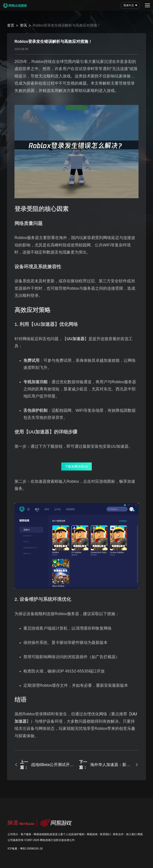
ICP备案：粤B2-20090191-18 (25, 849)
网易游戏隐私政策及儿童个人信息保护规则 (59, 834)
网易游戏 (92, 834)
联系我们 (105, 834)
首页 (11, 25)
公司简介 (13, 834)
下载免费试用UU (76, 466)
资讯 (23, 25)
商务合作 (118, 834)
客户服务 (26, 834)
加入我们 (131, 834)
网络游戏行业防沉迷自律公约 (57, 840)
